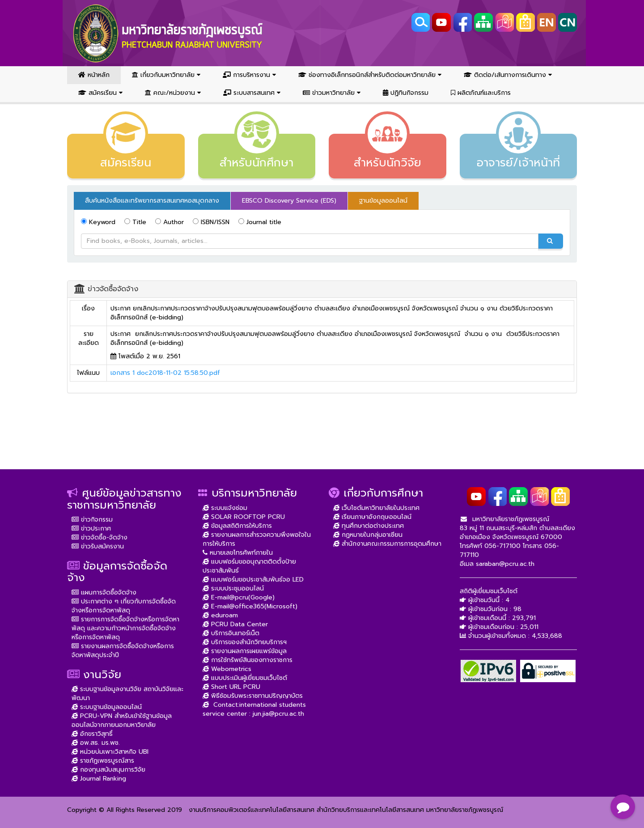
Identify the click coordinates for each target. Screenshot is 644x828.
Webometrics (227, 669)
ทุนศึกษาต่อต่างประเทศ (369, 526)
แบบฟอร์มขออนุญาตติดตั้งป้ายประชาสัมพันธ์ (249, 566)
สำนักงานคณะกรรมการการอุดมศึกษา (387, 544)
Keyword (98, 222)
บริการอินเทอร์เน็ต (231, 633)
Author (169, 222)
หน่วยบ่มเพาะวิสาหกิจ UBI (110, 752)
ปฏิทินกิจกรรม (406, 93)
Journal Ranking (99, 779)
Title (135, 222)
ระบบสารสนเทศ (252, 93)
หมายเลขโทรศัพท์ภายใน (238, 553)
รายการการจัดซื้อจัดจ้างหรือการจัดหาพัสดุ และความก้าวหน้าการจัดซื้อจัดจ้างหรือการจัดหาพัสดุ (125, 628)
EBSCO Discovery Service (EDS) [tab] (289, 201)
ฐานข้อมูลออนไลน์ (383, 201)
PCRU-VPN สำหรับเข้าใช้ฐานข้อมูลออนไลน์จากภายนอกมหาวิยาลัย (122, 720)
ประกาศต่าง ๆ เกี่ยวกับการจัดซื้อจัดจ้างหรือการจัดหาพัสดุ (124, 606)
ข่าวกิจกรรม (92, 520)
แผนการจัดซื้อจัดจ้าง (104, 592)
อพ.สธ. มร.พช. (96, 743)
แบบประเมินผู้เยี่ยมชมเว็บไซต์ (245, 678)
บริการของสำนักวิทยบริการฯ (245, 642)
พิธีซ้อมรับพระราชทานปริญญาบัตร (253, 696)
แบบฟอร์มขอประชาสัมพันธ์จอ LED (253, 580)
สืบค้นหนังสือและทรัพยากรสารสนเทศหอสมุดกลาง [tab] (152, 201)
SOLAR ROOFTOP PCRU (244, 517)
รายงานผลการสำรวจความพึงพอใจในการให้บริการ (257, 539)
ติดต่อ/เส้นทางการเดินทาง (508, 75)
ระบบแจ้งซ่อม (225, 508)
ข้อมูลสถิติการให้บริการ (237, 526)
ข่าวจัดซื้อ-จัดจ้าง (100, 537)
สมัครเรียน (100, 93)
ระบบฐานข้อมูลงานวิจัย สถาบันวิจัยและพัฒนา (127, 694)
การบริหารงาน (249, 75)
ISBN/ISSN (211, 222)
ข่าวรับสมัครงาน (98, 546)
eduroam (220, 615)
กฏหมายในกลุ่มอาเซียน (368, 535)
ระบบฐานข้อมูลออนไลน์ (107, 707)
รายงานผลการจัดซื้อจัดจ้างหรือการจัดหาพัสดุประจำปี (123, 651)
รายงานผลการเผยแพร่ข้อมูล (245, 651)
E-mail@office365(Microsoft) (250, 606)
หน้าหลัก (94, 75)
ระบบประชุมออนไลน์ (233, 588)
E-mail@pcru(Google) (239, 597)
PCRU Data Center (235, 624)
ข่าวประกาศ (91, 529)
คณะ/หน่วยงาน (173, 93)
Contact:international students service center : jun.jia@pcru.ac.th (254, 709)
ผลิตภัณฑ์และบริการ (481, 93)
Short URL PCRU (231, 687)
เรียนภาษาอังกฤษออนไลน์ (372, 517)
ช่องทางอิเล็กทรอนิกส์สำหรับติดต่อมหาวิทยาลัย (370, 75)
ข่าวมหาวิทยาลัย (332, 93)
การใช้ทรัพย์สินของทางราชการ (248, 660)
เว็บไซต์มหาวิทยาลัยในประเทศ (376, 508)
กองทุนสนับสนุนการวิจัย (108, 770)
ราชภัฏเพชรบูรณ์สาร (103, 761)
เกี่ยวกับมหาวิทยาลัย (166, 75)
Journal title (260, 222)
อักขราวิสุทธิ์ (92, 734)
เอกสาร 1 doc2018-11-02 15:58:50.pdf (165, 373)
